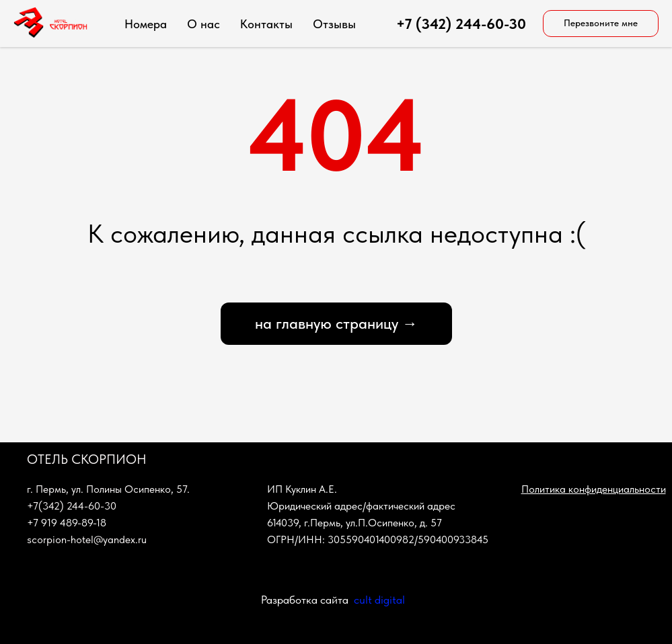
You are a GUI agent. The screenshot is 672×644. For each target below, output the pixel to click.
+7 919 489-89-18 (67, 523)
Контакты (266, 24)
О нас (203, 24)
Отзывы (334, 24)
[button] (601, 24)
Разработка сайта (305, 600)
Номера (146, 24)
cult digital (379, 600)
